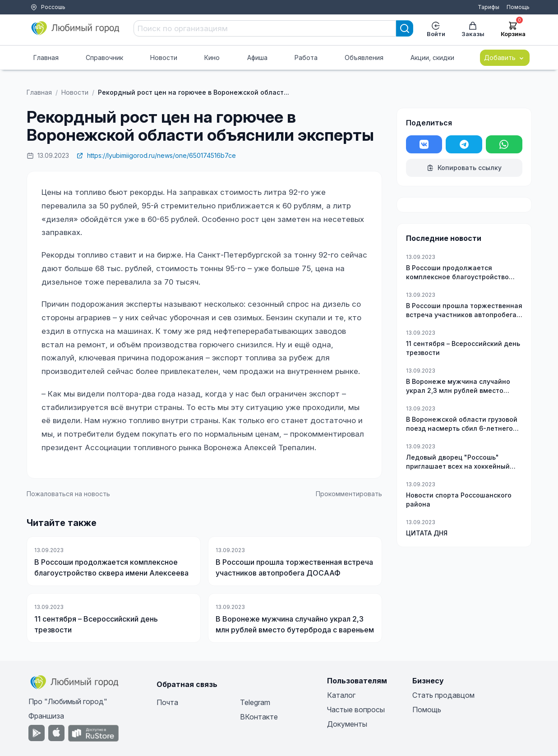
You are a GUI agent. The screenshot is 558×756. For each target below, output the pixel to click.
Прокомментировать (349, 494)
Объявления (364, 58)
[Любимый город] (76, 28)
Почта (167, 702)
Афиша (257, 58)
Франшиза (46, 716)
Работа (306, 58)
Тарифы (489, 7)
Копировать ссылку (464, 168)
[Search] (405, 28)
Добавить (505, 58)
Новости (164, 58)
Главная (46, 58)
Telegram (255, 702)
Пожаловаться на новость (68, 494)
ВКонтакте (259, 717)
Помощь (518, 7)
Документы (347, 724)
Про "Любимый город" (68, 701)
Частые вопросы (356, 710)
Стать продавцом (443, 695)
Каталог (341, 695)
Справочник (104, 58)
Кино (212, 58)
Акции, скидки (432, 58)
